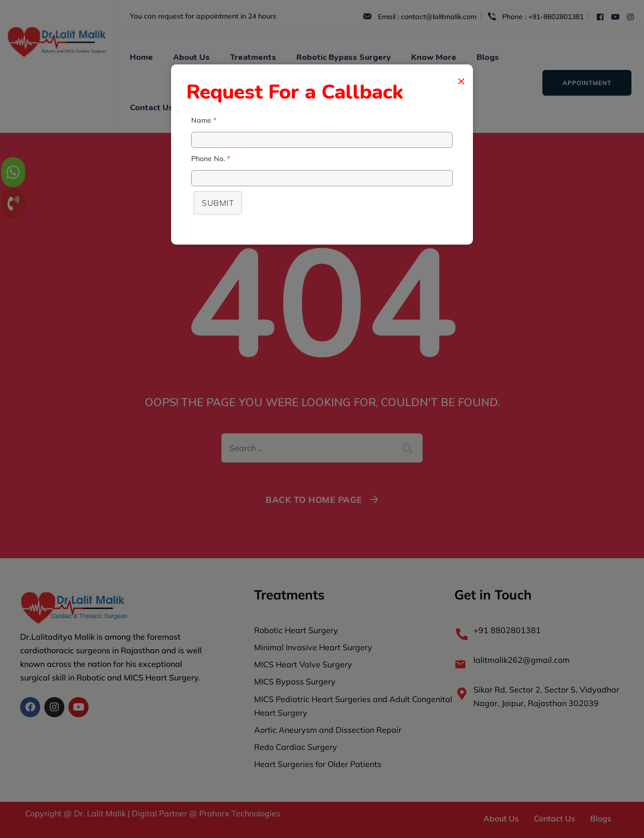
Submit (218, 203)
